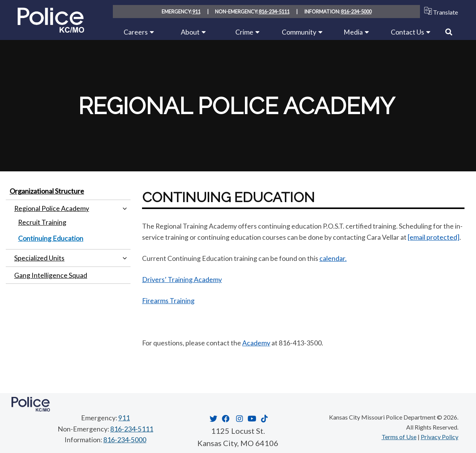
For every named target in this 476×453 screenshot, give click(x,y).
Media (353, 32)
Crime (244, 32)
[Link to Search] (449, 32)
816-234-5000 (356, 12)
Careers (136, 32)
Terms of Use (399, 437)
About (190, 32)
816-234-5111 (274, 12)
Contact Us (407, 32)
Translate (439, 11)
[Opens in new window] (212, 418)
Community (299, 32)
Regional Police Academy (52, 208)
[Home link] (51, 30)
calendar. (333, 258)
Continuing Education (51, 238)
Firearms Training (168, 300)
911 (196, 12)
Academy (256, 343)
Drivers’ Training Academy (182, 279)
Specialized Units (39, 258)
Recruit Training (42, 222)
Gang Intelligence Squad (51, 275)
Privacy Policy (440, 437)
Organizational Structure (47, 191)
